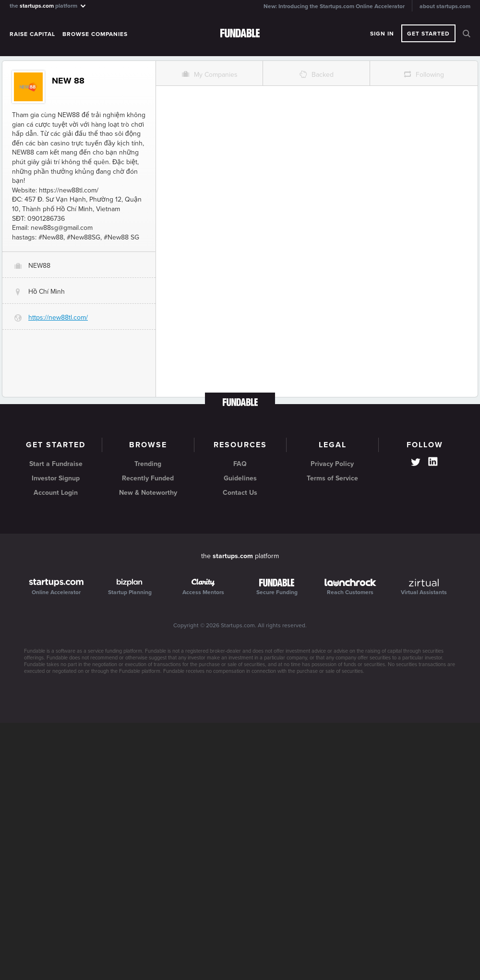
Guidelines (240, 478)
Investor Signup (56, 478)
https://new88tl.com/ (58, 317)
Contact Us (240, 493)
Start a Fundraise (56, 464)
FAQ (240, 464)
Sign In (382, 34)
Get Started (428, 34)
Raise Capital (32, 34)
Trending (148, 464)
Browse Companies (95, 34)
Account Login (56, 493)
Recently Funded (148, 478)
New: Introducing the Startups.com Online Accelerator (334, 6)
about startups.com (445, 6)
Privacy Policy (332, 464)
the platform (48, 6)
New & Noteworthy (148, 493)
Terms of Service (332, 478)
